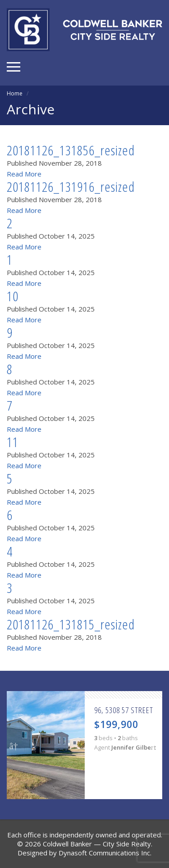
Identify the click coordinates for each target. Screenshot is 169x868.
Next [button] (155, 745)
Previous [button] (14, 745)
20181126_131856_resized (71, 150)
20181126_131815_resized (71, 624)
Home (15, 93)
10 (13, 296)
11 (13, 442)
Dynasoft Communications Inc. (105, 853)
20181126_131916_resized (71, 187)
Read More (24, 174)
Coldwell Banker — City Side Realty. (98, 844)
